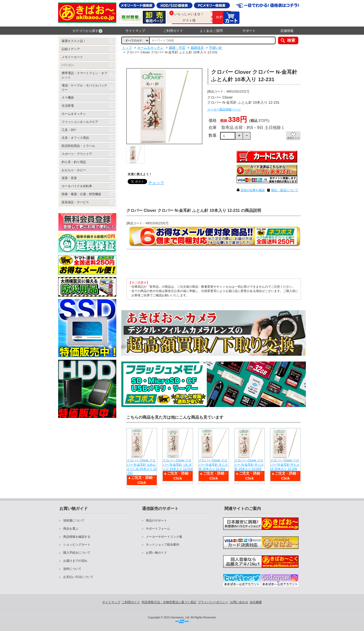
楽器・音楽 (69, 178)
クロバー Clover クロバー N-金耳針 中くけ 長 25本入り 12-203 (249, 465)
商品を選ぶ (71, 529)
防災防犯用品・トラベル (78, 146)
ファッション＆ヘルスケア (80, 122)
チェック (156, 183)
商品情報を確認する (77, 537)
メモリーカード (72, 57)
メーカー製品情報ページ (224, 109)
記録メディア (71, 49)
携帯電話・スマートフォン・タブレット (84, 75)
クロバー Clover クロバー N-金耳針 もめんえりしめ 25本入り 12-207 (142, 467)
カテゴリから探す (87, 31)
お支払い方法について (78, 577)
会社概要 (256, 602)
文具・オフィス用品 (75, 138)
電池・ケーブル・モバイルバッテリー (84, 88)
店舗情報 (287, 31)
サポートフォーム (158, 529)
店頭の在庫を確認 (253, 190)
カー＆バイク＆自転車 (77, 186)
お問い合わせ (239, 602)
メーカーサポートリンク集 (164, 537)
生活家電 (68, 106)
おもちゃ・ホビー (74, 170)
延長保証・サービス (75, 202)
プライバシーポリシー (213, 602)
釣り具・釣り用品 (74, 162)
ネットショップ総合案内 (163, 545)
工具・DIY (69, 130)
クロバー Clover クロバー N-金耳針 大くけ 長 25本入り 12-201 (213, 465)
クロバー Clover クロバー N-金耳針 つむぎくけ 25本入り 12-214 (178, 465)
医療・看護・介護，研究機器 (81, 194)
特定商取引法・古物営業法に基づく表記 (169, 602)
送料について (72, 569)
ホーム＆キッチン (74, 114)
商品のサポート (156, 521)
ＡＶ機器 (68, 98)
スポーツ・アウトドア (77, 154)
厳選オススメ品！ (74, 41)
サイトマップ (135, 31)
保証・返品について (285, 190)
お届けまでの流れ (75, 561)
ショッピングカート (77, 545)
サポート (249, 31)
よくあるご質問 (211, 31)
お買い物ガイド (156, 553)
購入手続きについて (77, 553)
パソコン (68, 65)
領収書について (74, 521)
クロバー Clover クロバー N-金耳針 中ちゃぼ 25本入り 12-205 (285, 465)
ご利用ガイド (173, 31)
